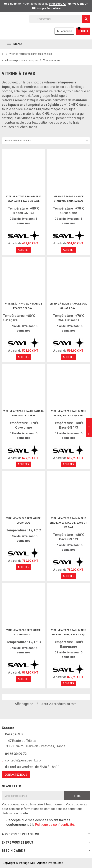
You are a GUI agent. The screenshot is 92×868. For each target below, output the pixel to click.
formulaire (54, 8)
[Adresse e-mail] (33, 796)
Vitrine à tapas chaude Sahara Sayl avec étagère (24, 413)
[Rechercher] (60, 19)
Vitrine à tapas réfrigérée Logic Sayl (23, 521)
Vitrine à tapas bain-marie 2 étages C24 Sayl (23, 306)
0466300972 (57, 4)
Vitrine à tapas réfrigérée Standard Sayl (23, 632)
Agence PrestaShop (50, 863)
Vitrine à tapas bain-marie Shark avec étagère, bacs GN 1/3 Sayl (68, 523)
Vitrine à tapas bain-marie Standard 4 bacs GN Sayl (23, 199)
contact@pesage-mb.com (24, 760)
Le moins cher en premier (17, 141)
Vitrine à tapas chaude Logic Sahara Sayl (69, 306)
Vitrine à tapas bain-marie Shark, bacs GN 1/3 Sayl (68, 413)
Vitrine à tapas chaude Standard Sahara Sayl (69, 199)
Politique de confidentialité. (55, 825)
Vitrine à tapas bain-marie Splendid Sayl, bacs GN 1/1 (68, 632)
